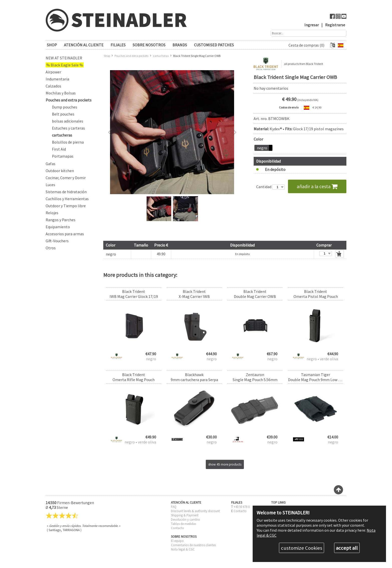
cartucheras (62, 135)
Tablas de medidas (183, 524)
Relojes (52, 213)
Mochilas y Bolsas (61, 93)
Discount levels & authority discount (195, 511)
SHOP (52, 45)
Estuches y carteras (68, 128)
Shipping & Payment (185, 515)
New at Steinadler (64, 58)
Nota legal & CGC (183, 549)
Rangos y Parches (61, 220)
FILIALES (118, 45)
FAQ (174, 507)
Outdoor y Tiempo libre (66, 206)
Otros (51, 248)
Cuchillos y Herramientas (67, 199)
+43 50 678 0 (242, 507)
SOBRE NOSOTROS (149, 45)
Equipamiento (58, 227)
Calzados (53, 86)
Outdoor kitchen (60, 171)
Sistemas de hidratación (66, 192)
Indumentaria (57, 79)
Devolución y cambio (185, 520)
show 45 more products (225, 464)
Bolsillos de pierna (68, 142)
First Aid (59, 149)
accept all (347, 548)
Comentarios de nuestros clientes (193, 545)
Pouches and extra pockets (69, 100)
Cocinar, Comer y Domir (66, 178)
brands (180, 45)
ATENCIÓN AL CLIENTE (84, 45)
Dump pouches (65, 107)
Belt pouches (63, 114)
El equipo (177, 541)
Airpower (53, 72)
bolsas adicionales (68, 121)
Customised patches (214, 45)
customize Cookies (302, 548)
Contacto (177, 528)
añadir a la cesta (317, 186)
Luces (50, 185)
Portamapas (63, 156)
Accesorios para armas (65, 234)
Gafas (51, 164)
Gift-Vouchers (57, 241)
